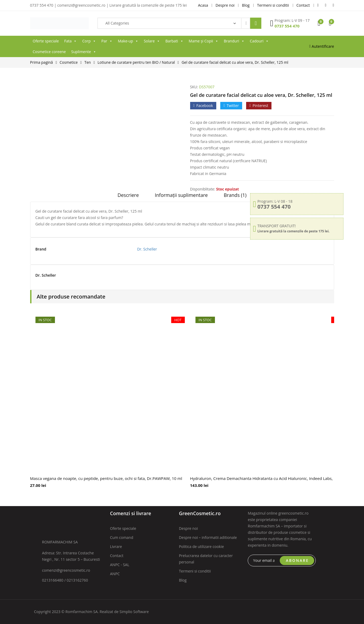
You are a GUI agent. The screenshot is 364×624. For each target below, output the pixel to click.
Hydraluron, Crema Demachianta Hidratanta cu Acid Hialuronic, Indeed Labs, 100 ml (268, 478)
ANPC (115, 574)
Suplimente (84, 52)
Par (107, 41)
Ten (87, 62)
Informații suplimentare (181, 195)
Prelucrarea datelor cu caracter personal (206, 559)
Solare (152, 41)
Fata (71, 41)
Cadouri (259, 41)
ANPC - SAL (120, 565)
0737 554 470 (287, 26)
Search (256, 23)
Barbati (174, 41)
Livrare (116, 547)
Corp (89, 41)
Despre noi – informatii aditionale (208, 537)
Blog (183, 580)
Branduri (234, 41)
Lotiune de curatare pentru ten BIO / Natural (136, 62)
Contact (117, 556)
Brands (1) (235, 195)
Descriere (128, 195)
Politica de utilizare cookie (201, 547)
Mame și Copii (204, 41)
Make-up (128, 41)
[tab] (128, 197)
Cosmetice (69, 62)
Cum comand (122, 537)
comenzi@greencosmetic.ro (66, 570)
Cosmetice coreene (49, 52)
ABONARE (297, 560)
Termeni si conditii (195, 571)
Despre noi (188, 528)
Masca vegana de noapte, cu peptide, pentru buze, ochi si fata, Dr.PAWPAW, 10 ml (106, 478)
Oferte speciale (46, 41)
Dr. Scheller (147, 249)
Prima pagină (42, 62)
